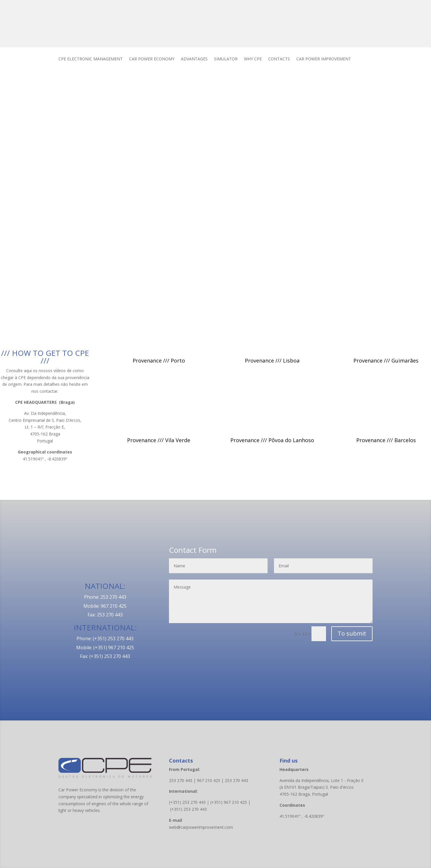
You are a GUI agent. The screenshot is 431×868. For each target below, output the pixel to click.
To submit (352, 633)
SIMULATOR (226, 59)
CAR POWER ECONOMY (152, 59)
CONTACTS (279, 59)
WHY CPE (253, 59)
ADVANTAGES (194, 59)
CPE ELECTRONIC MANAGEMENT (91, 59)
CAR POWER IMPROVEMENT (324, 59)
